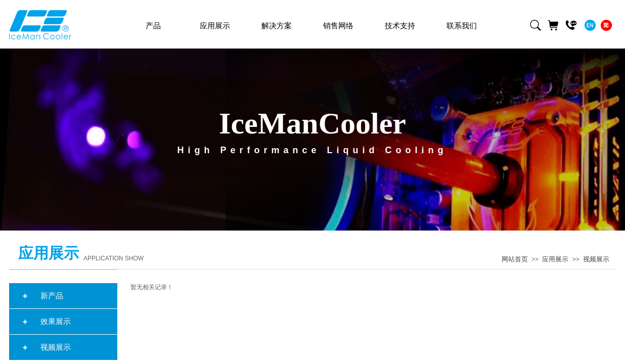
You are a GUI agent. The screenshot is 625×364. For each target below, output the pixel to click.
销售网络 (338, 26)
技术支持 (400, 26)
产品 (153, 26)
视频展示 (596, 259)
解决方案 (277, 26)
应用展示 (555, 259)
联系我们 (462, 26)
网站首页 (515, 259)
